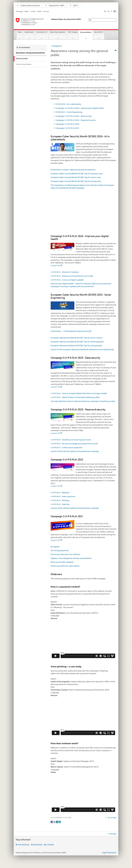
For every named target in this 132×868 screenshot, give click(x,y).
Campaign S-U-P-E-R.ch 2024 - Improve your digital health (80, 108)
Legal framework (109, 853)
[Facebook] (52, 822)
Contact (33, 11)
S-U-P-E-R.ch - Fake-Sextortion (63, 496)
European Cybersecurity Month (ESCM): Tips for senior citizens (77, 338)
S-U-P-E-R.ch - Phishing (60, 500)
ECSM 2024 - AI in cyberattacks (68, 104)
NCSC (74, 5)
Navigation (57, 46)
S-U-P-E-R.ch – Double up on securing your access (71, 440)
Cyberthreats (29, 32)
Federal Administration (29, 5)
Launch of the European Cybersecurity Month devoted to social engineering (82, 349)
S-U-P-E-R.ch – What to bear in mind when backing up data (75, 397)
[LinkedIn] (60, 822)
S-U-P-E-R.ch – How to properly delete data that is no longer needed (79, 393)
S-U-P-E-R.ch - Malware (60, 493)
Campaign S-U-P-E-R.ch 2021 (67, 128)
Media (39, 11)
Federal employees (24, 64)
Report (27, 11)
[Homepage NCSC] (49, 22)
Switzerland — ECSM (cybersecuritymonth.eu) (70, 331)
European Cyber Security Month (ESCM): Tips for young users (76, 181)
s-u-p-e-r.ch (55, 265)
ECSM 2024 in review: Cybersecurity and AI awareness (73, 170)
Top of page (112, 818)
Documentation (86, 33)
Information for (42, 32)
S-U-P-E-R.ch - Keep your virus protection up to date (72, 276)
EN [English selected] (115, 11)
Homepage (19, 11)
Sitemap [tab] (113, 834)
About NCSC (99, 32)
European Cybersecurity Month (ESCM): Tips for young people (76, 345)
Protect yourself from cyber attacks (65, 566)
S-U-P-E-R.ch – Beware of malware (65, 272)
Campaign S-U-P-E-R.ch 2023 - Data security (74, 116)
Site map (46, 11)
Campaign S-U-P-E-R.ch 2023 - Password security (75, 120)
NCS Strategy (73, 32)
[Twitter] (55, 822)
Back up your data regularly (62, 562)
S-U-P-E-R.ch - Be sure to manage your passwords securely (74, 444)
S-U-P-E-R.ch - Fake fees (60, 504)
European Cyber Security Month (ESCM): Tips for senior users (76, 177)
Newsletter (38, 845)
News (20, 32)
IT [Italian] (112, 11)
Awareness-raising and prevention (30, 53)
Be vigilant (55, 547)
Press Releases (24, 845)
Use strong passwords (60, 550)
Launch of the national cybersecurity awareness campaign (75, 451)
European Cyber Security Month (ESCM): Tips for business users (77, 174)
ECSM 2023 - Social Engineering (69, 112)
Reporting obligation (58, 32)
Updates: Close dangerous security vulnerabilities (71, 558)
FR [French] (108, 11)
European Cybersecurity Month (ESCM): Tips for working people (77, 342)
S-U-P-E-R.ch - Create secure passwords (66, 447)
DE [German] (105, 11)
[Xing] (57, 822)
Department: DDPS (55, 5)
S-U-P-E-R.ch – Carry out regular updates (67, 280)
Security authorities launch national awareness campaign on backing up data (83, 401)
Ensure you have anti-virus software (65, 554)
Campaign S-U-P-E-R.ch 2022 (67, 124)
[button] (90, 20)
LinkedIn (50, 845)
